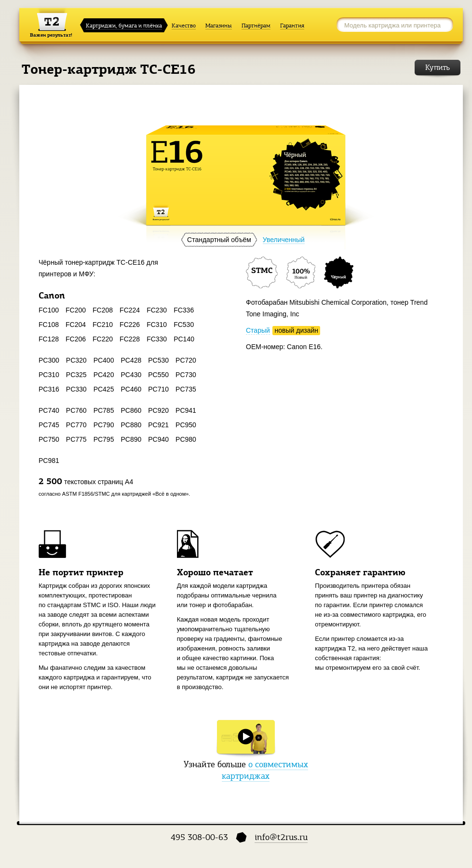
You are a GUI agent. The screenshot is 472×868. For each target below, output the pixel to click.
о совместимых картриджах (265, 770)
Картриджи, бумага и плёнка (124, 26)
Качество (184, 26)
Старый (258, 330)
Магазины (219, 26)
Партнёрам (256, 26)
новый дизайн (297, 330)
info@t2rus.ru (281, 837)
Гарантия (292, 26)
